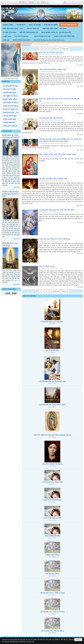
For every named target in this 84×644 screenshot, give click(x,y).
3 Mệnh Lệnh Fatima (52, 555)
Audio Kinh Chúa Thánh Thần (52, 482)
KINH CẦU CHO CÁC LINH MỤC (52, 322)
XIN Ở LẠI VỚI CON (52, 350)
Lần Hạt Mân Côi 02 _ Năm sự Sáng (52, 593)
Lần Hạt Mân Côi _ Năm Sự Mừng (52, 631)
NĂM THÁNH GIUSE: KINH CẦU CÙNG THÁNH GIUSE (58, 154)
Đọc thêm (17, 187)
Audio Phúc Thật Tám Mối (52, 518)
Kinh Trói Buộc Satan (47, 266)
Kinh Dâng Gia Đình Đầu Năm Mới (51, 118)
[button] (23, 36)
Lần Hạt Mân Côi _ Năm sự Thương (52, 612)
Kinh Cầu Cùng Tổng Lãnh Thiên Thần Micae (55, 239)
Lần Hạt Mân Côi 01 (52, 574)
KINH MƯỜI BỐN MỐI (52, 536)
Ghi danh (31, 2)
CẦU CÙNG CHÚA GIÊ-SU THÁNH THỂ (52, 69)
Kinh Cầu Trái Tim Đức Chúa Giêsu (51, 52)
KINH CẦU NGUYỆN (29, 296)
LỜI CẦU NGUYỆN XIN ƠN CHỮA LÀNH (52, 381)
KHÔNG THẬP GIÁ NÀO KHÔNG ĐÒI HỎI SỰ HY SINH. (10, 194)
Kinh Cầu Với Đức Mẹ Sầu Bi (52, 464)
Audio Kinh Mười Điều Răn (52, 500)
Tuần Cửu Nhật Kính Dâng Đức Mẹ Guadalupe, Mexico (52, 435)
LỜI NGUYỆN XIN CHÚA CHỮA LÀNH (52, 405)
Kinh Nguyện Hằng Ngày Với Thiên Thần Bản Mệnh (57, 210)
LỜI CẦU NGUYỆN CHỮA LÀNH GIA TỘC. (53, 179)
